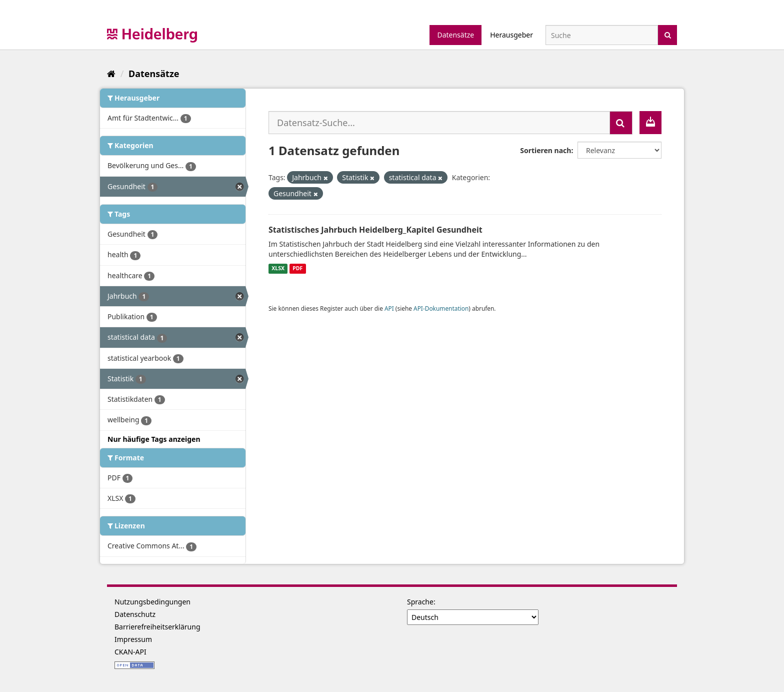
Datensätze (455, 35)
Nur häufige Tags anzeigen (154, 439)
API (389, 308)
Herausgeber (511, 35)
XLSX (278, 269)
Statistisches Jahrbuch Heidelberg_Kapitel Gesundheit (375, 230)
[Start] (111, 74)
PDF (297, 269)
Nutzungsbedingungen (152, 602)
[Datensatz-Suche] (602, 35)
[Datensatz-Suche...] (439, 123)
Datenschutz (135, 614)
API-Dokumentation (441, 308)
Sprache (420, 602)
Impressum (133, 639)
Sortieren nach (545, 150)
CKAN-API (130, 652)
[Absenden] (668, 34)
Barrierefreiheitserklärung (157, 627)
